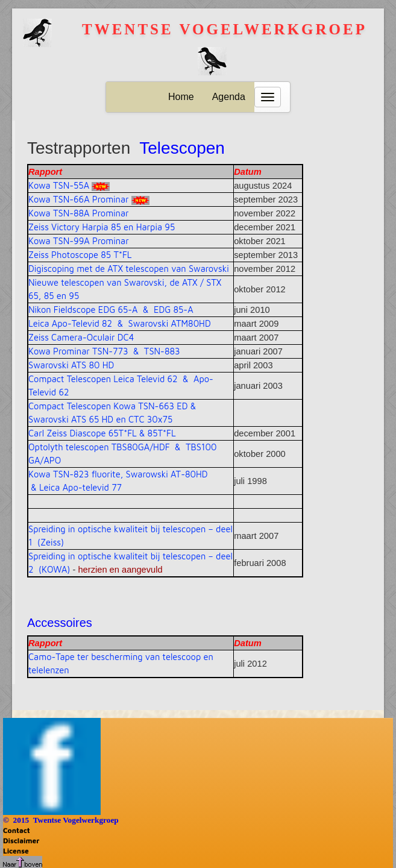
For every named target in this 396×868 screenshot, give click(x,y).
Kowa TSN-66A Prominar (79, 199)
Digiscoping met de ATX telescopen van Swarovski (129, 269)
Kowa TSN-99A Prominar (79, 241)
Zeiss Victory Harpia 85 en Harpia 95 (102, 227)
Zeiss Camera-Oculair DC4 (81, 337)
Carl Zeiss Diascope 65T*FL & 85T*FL (102, 433)
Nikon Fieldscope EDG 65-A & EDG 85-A (111, 310)
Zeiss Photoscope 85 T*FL (80, 255)
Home (181, 97)
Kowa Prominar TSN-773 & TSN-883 (104, 351)
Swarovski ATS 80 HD (71, 365)
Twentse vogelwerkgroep (225, 29)
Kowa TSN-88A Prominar (79, 213)
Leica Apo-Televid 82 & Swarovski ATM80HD (120, 323)
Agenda (229, 97)
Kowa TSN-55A (59, 185)
